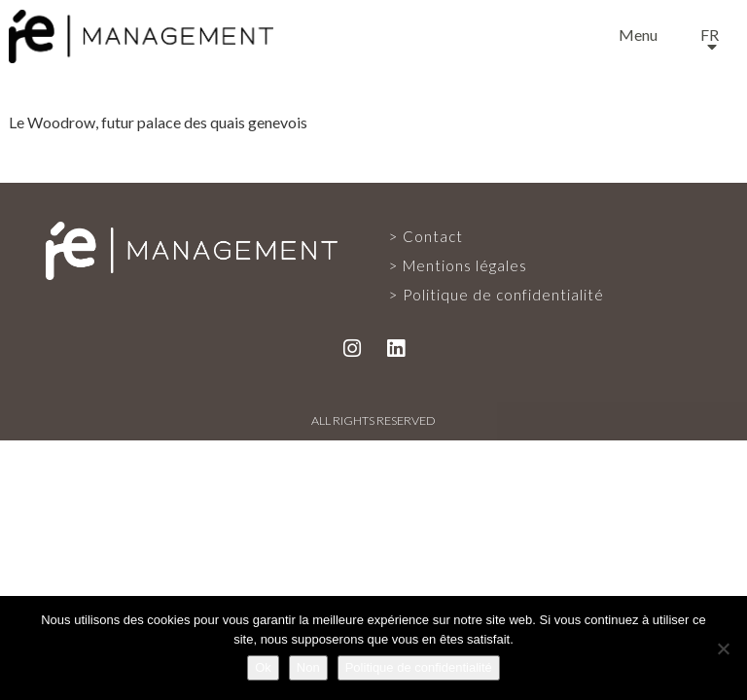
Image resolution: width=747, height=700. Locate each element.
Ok (263, 667)
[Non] (723, 648)
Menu (638, 35)
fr (710, 35)
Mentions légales (465, 265)
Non (308, 667)
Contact (433, 236)
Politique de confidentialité (503, 295)
